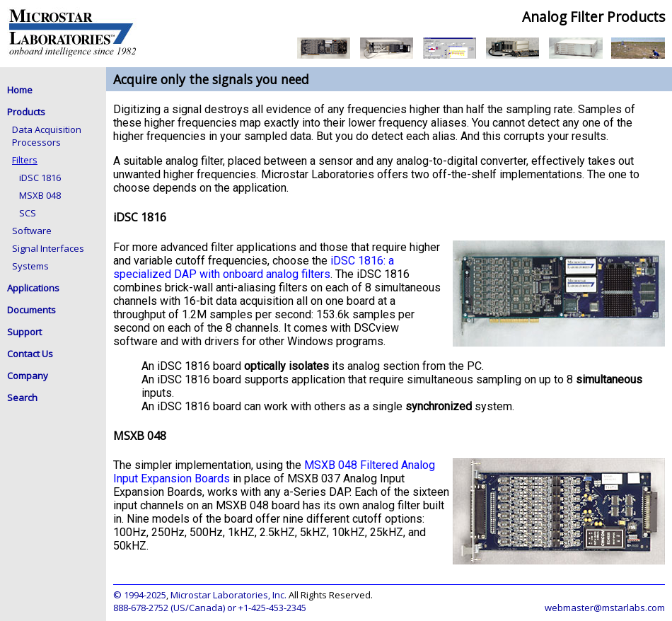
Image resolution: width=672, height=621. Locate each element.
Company (28, 376)
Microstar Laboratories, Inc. (228, 595)
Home (20, 90)
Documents (31, 310)
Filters (25, 160)
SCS (28, 213)
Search (22, 397)
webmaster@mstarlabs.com (605, 608)
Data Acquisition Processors (47, 136)
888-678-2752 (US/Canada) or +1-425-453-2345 (210, 608)
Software (32, 231)
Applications (33, 288)
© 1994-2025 (140, 595)
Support (24, 332)
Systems (30, 266)
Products (26, 112)
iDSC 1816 (40, 178)
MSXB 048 (40, 195)
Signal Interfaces (48, 248)
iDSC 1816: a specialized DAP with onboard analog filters (254, 267)
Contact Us (30, 354)
